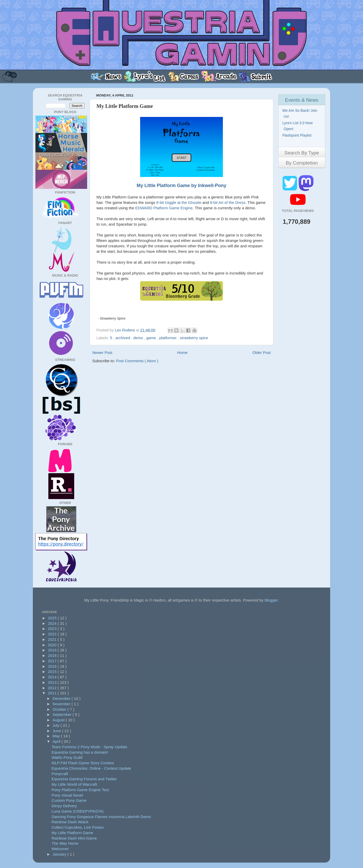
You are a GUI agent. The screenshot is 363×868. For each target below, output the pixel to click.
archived (123, 338)
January (60, 854)
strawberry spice (194, 338)
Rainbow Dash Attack (70, 822)
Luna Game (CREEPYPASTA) (78, 811)
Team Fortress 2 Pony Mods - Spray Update (90, 747)
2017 (53, 661)
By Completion (302, 163)
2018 (53, 655)
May (57, 736)
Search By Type (302, 153)
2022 (53, 634)
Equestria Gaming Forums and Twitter (84, 779)
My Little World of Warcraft (74, 784)
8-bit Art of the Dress (228, 202)
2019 (53, 650)
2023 (53, 629)
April (57, 741)
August (59, 720)
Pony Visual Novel (67, 795)
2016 (53, 666)
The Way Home (65, 843)
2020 (53, 645)
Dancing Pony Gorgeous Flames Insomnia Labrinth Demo (101, 817)
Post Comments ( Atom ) (137, 361)
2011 (53, 693)
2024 (53, 623)
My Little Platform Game (73, 833)
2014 (53, 677)
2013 (53, 682)
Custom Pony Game (69, 800)
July (56, 725)
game (152, 338)
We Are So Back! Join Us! (300, 113)
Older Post (262, 353)
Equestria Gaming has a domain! (80, 752)
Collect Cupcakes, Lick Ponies (78, 827)
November (62, 704)
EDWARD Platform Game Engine (164, 208)
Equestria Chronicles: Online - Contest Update (92, 768)
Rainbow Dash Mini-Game (74, 838)
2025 (53, 618)
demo (139, 338)
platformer (169, 338)
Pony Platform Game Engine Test (80, 790)
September (63, 714)
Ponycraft (60, 774)
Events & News (302, 100)
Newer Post (102, 353)
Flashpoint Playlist (298, 135)
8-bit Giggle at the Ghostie (179, 202)
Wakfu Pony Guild (67, 757)
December (62, 698)
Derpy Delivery (64, 806)
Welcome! (60, 849)
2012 (53, 688)
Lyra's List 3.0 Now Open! (298, 126)
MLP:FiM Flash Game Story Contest (83, 763)
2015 (53, 672)
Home (182, 353)
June (57, 731)
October (60, 709)
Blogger (271, 600)
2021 (53, 639)
